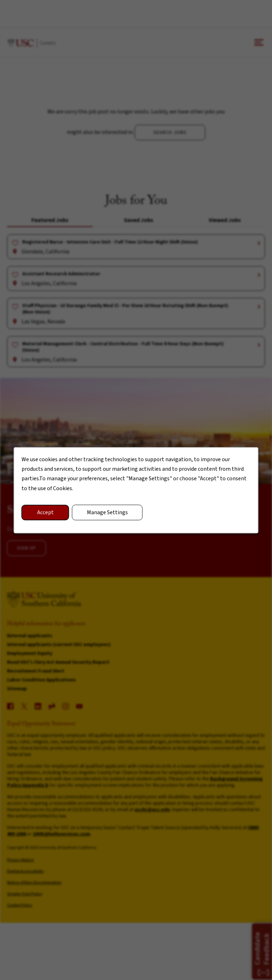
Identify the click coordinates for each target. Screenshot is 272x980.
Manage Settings (107, 512)
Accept (45, 512)
